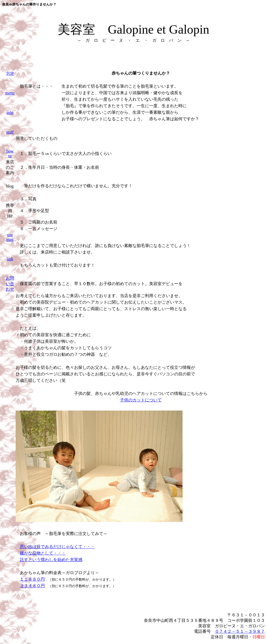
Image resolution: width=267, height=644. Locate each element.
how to (10, 154)
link (10, 259)
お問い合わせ (10, 284)
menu (10, 93)
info (10, 113)
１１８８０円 (32, 579)
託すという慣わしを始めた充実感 (51, 560)
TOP (10, 73)
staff (10, 132)
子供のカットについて (141, 400)
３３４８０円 (32, 586)
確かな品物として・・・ (43, 553)
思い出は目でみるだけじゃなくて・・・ (57, 547)
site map (10, 237)
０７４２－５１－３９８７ (240, 631)
